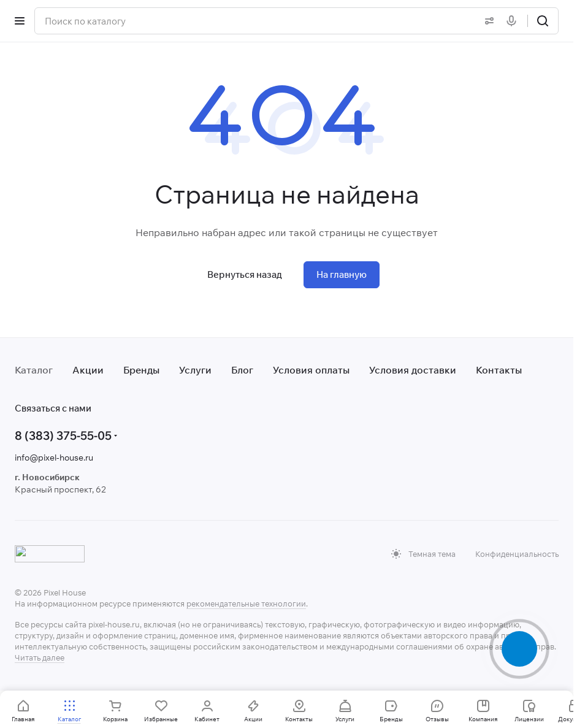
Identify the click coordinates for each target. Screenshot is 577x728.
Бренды (141, 370)
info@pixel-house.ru (54, 458)
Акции (88, 370)
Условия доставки (413, 370)
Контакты (499, 370)
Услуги (195, 370)
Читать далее (40, 657)
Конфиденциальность (517, 554)
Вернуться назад (245, 274)
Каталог (34, 370)
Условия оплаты (311, 370)
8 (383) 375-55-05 (63, 435)
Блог (242, 370)
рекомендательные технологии (246, 603)
